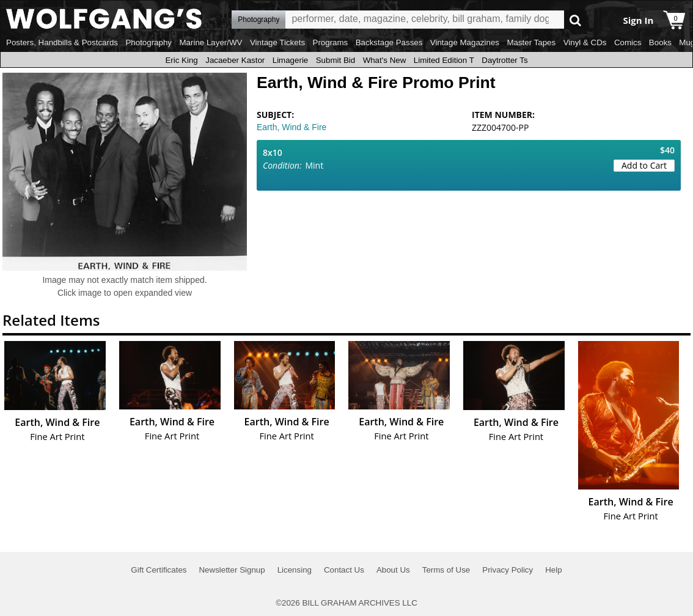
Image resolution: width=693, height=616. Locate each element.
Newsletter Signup (232, 570)
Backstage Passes (389, 42)
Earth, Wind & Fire (291, 127)
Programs (331, 42)
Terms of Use (446, 570)
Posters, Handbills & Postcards (62, 42)
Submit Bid (335, 60)
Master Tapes (531, 42)
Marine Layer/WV (211, 42)
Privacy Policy (508, 570)
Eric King (181, 60)
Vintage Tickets (277, 42)
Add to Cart (644, 165)
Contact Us (344, 570)
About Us (393, 570)
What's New (385, 60)
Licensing (295, 570)
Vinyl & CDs (585, 42)
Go (575, 20)
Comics (628, 42)
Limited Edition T (444, 60)
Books (660, 42)
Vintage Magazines (465, 42)
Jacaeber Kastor (235, 60)
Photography (148, 42)
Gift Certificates (159, 570)
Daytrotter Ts (504, 60)
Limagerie (291, 60)
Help (553, 570)
